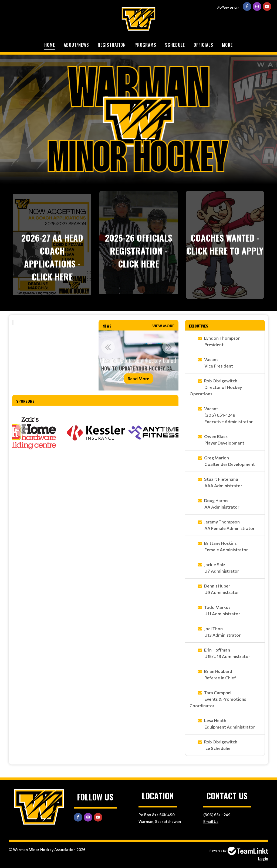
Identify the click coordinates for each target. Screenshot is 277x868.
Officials (203, 45)
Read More (138, 378)
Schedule (175, 45)
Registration (112, 45)
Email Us (211, 821)
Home (50, 45)
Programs (145, 45)
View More (163, 326)
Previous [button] (108, 347)
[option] (138, 360)
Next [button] (169, 347)
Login (263, 858)
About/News (76, 45)
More (227, 45)
